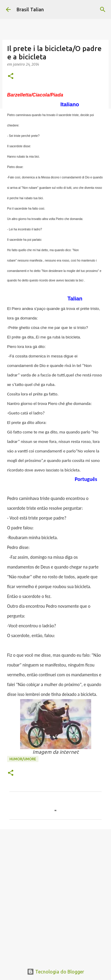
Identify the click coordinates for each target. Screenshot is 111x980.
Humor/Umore (23, 759)
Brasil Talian (30, 10)
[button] (11, 76)
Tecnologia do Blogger (55, 972)
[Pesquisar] (103, 10)
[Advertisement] (55, 894)
